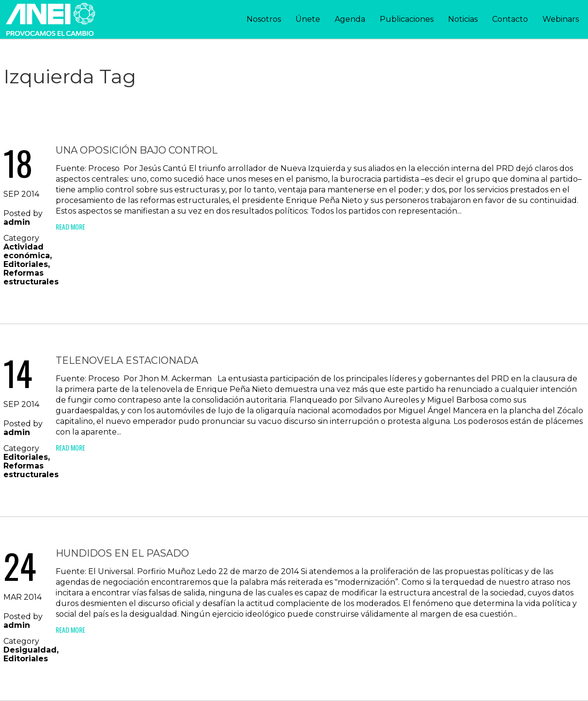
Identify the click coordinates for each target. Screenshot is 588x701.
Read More (70, 226)
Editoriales (26, 264)
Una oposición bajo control (137, 150)
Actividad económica (27, 251)
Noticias (463, 19)
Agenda (350, 19)
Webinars (561, 19)
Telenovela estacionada (127, 360)
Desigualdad (30, 650)
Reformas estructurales (31, 277)
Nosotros (264, 19)
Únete (308, 19)
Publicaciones (407, 19)
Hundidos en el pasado (122, 553)
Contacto (510, 19)
